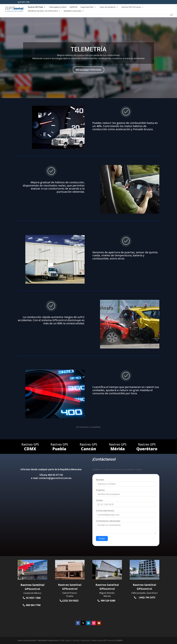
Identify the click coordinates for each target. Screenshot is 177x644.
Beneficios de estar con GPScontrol (43, 11)
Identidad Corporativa (48, 640)
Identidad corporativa (73, 11)
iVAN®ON (73, 7)
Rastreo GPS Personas (131, 7)
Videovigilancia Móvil (58, 7)
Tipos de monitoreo (107, 7)
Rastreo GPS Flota (36, 7)
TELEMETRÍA (89, 49)
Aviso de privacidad (27, 640)
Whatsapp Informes (88, 70)
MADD (120, 640)
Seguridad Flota (87, 7)
